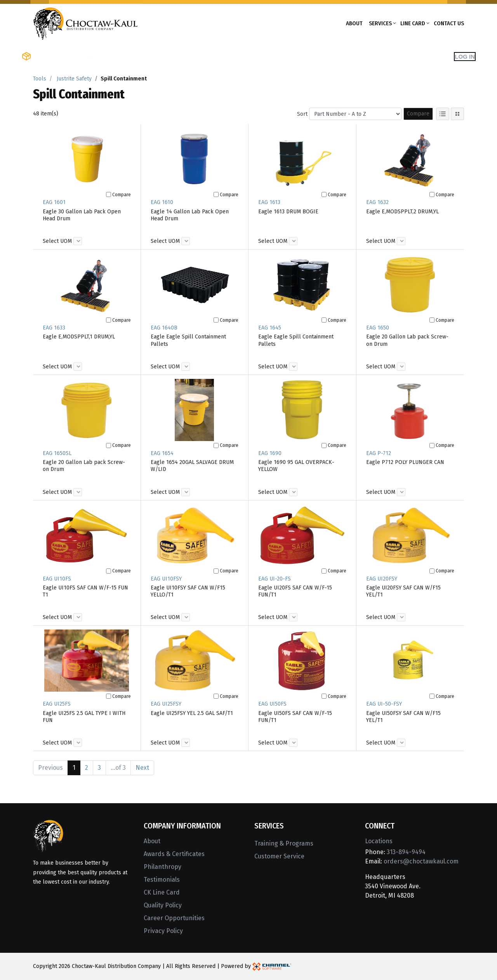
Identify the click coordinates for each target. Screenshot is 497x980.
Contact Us (449, 23)
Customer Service (279, 856)
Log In (465, 57)
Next (142, 768)
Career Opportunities (174, 918)
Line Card (413, 23)
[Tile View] (457, 114)
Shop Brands (119, 56)
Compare (418, 114)
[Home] (85, 23)
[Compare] (109, 194)
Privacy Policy (163, 931)
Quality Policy (163, 905)
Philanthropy (162, 867)
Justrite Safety (74, 79)
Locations (379, 841)
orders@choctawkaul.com (421, 861)
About (354, 23)
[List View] (443, 114)
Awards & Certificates (174, 854)
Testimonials (162, 880)
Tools (40, 79)
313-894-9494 (406, 852)
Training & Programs (284, 843)
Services (380, 23)
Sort (302, 114)
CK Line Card (162, 892)
